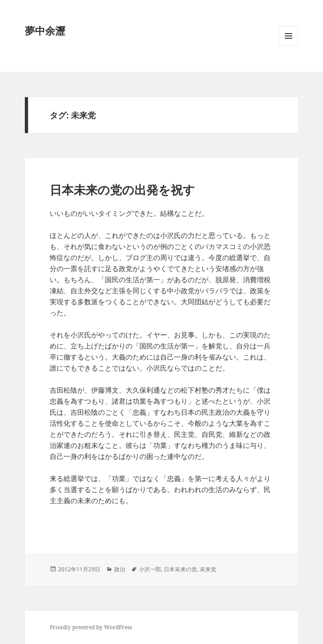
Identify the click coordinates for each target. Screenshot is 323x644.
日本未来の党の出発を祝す (122, 190)
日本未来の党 (180, 569)
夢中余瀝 (45, 30)
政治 (120, 569)
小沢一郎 (150, 569)
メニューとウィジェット (288, 45)
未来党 (208, 569)
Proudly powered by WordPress (91, 627)
